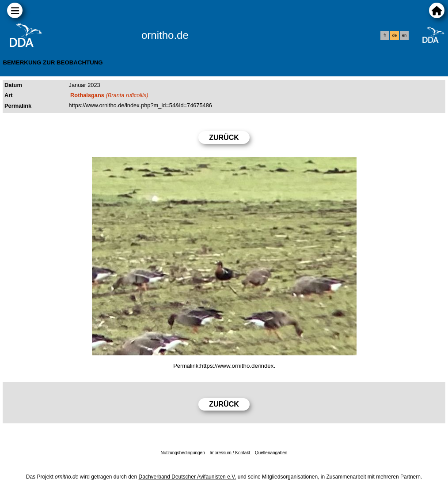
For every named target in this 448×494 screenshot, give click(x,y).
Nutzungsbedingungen (183, 453)
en (404, 35)
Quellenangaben (271, 453)
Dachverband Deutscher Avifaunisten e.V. (188, 477)
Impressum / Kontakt (230, 453)
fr (385, 35)
